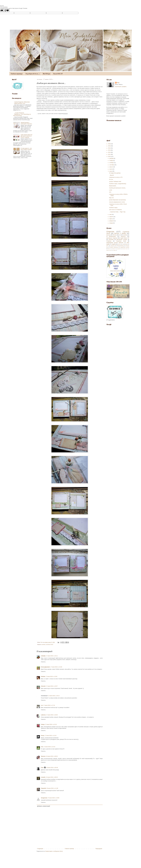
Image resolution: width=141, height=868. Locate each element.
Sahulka (43, 677)
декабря (112, 158)
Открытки (110, 232)
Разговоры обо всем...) (33, 74)
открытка (113, 246)
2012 (109, 152)
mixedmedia (125, 244)
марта (111, 219)
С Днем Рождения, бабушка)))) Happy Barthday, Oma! (22, 103)
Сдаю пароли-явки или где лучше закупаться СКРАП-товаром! (26, 136)
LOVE (111, 190)
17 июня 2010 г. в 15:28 (56, 667)
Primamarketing (120, 246)
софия (114, 250)
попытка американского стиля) (117, 202)
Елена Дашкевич (45, 667)
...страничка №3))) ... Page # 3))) (117, 212)
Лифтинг (114, 249)
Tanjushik (43, 788)
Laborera (43, 715)
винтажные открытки (112, 238)
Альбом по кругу (113, 208)
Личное (114, 235)
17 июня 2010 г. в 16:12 (54, 696)
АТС (110, 192)
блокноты (123, 237)
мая (110, 214)
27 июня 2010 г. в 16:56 (53, 798)
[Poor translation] (7, 11)
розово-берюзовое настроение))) (117, 200)
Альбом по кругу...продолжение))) (118, 184)
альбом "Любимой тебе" (115, 182)
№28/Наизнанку (111, 237)
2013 (109, 150)
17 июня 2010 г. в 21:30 (51, 724)
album (109, 249)
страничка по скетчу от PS (116, 177)
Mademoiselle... (113, 186)
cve (42, 705)
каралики (119, 249)
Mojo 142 (111, 198)
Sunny (43, 736)
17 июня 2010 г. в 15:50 (51, 677)
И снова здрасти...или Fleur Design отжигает (26, 149)
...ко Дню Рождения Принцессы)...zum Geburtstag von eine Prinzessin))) (22, 114)
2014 (109, 148)
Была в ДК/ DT (58, 74)
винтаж (108, 235)
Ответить (43, 662)
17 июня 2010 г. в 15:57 (52, 686)
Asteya (43, 724)
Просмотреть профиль (121, 87)
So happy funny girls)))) (115, 173)
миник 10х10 (109, 250)
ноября (111, 161)
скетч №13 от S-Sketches (115, 210)
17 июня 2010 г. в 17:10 (49, 705)
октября (111, 163)
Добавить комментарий (44, 806)
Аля (42, 747)
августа (111, 167)
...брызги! (111, 175)
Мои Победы (46, 74)
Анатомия (111, 240)
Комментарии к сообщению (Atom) (54, 851)
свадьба (114, 244)
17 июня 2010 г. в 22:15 (49, 747)
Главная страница (17, 74)
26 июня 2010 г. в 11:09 (52, 788)
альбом (125, 235)
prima (119, 244)
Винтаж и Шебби (120, 233)
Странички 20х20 (121, 241)
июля (111, 169)
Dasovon (43, 756)
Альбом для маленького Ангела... (118, 188)
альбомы (43, 644)
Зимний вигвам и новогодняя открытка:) (26, 123)
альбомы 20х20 (50, 644)
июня (111, 171)
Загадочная (44, 798)
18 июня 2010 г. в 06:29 (52, 777)
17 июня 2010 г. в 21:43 (51, 736)
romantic (43, 777)
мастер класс (125, 249)
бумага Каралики (114, 247)
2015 (109, 146)
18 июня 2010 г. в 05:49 (52, 768)
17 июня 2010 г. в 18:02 (52, 715)
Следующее (40, 849)
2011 (109, 154)
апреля (111, 217)
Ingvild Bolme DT (125, 238)
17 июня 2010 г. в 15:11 (52, 656)
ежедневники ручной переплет (115, 243)
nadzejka (43, 656)
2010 (109, 157)
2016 (109, 144)
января (111, 223)
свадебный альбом (125, 247)
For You (111, 179)
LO (120, 235)
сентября (112, 165)
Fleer (42, 768)
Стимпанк (109, 241)
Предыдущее (99, 849)
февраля (112, 221)
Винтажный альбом (122, 240)
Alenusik (43, 686)
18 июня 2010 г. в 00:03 (52, 756)
